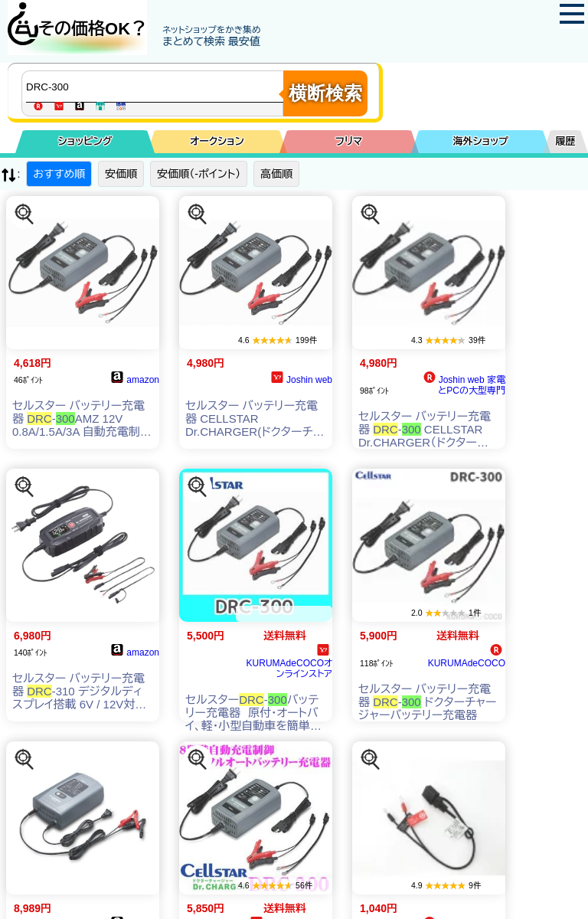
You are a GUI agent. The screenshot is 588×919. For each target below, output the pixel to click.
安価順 (121, 174)
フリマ (349, 141)
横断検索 (325, 93)
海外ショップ (481, 141)
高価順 (276, 174)
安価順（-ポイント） (199, 174)
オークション (217, 141)
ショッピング (85, 141)
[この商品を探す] (24, 214)
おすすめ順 (59, 174)
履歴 (566, 141)
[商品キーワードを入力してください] (156, 87)
